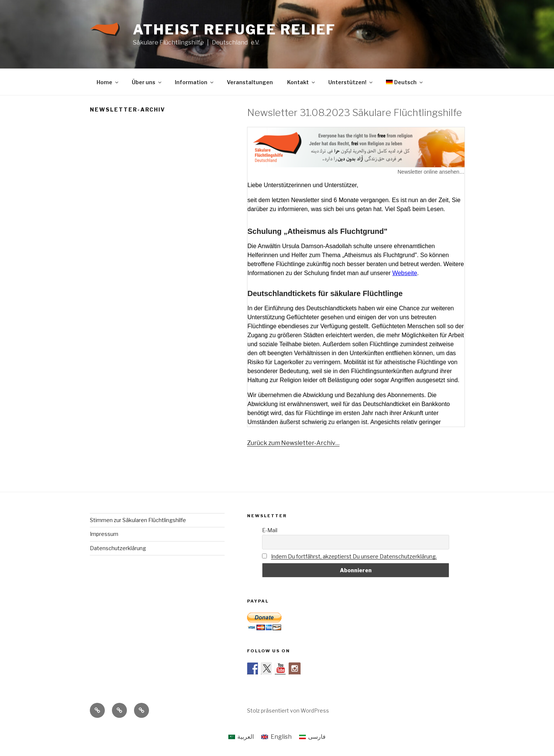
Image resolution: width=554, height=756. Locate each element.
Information (195, 82)
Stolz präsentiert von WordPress (288, 711)
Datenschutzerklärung (118, 548)
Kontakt (302, 82)
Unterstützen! (351, 82)
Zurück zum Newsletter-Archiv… (293, 443)
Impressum (104, 534)
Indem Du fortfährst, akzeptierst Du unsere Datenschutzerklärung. (354, 556)
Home (108, 82)
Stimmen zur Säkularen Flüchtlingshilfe (138, 520)
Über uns (147, 82)
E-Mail (270, 530)
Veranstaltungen (250, 82)
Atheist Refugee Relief (234, 30)
